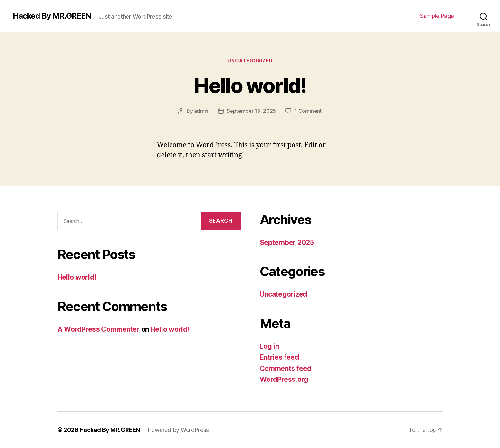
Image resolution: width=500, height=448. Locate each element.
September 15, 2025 (251, 111)
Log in (269, 346)
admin (201, 111)
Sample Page (437, 16)
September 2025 (287, 242)
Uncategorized (250, 61)
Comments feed (286, 368)
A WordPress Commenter (99, 329)
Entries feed (280, 357)
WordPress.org (284, 379)
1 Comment (308, 111)
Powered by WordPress (178, 430)
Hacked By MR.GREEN (52, 16)
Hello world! (250, 85)
